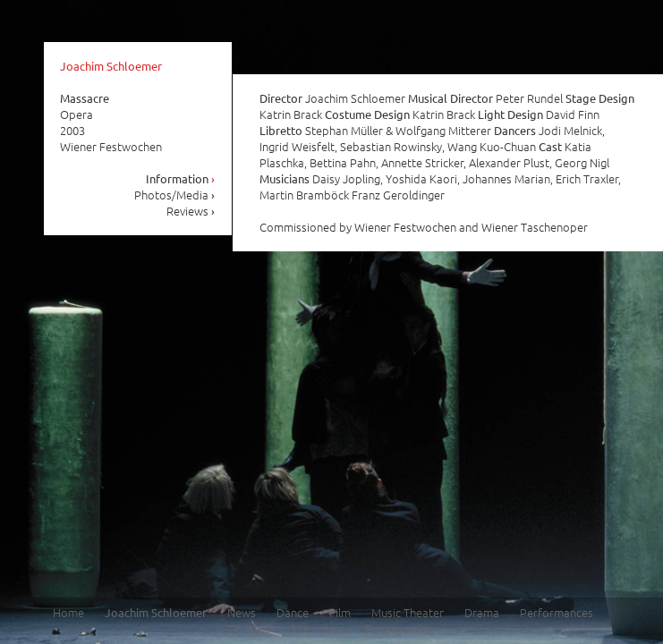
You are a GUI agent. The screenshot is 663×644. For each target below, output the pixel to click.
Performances (557, 612)
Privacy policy (400, 628)
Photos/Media (175, 195)
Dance (293, 612)
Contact (249, 628)
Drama (482, 612)
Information (181, 178)
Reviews (191, 211)
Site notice (317, 628)
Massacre (85, 98)
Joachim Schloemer (111, 66)
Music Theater (408, 612)
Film (340, 612)
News (242, 612)
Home (68, 612)
